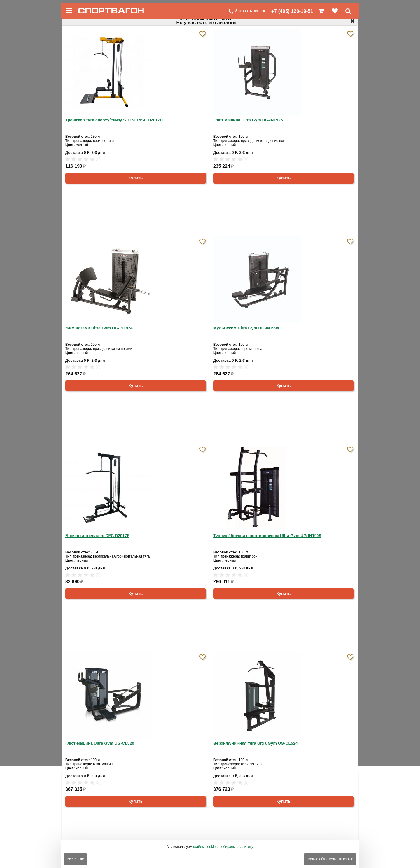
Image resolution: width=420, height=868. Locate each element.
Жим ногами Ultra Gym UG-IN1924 (99, 328)
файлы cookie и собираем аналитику (223, 847)
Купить (136, 178)
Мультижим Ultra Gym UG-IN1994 (246, 328)
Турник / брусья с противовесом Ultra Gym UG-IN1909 (267, 536)
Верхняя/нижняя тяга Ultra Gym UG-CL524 (255, 743)
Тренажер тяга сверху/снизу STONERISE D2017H (114, 120)
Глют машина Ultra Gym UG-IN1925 (248, 120)
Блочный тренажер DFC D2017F (97, 536)
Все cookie (75, 859)
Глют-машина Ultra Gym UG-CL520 (100, 743)
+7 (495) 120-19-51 (292, 11)
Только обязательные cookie (330, 859)
